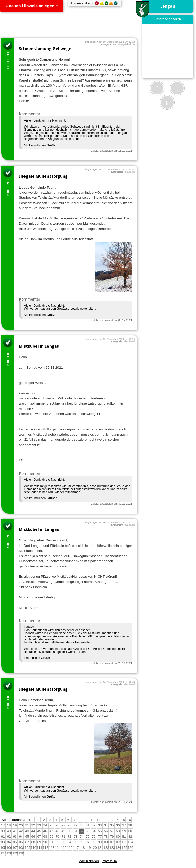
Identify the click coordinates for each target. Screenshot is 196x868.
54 (94, 831)
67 (39, 836)
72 (69, 836)
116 (70, 848)
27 (63, 825)
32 (94, 825)
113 (52, 848)
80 (118, 836)
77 (100, 836)
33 (100, 825)
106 (9, 848)
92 (57, 842)
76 (94, 836)
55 (100, 831)
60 (130, 831)
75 (88, 836)
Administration (89, 861)
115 (64, 848)
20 (21, 825)
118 (82, 848)
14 (117, 820)
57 (112, 831)
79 (112, 836)
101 (112, 842)
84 (9, 842)
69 (51, 836)
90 (45, 842)
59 (124, 831)
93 (63, 842)
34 (106, 825)
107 (15, 848)
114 (58, 848)
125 (124, 848)
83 (3, 842)
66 (33, 836)
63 (15, 836)
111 (40, 848)
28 (69, 825)
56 (106, 831)
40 (9, 831)
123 (112, 848)
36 (118, 825)
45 (39, 831)
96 (81, 842)
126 (130, 848)
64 (21, 836)
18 (9, 825)
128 (9, 853)
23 (39, 825)
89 (39, 842)
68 (45, 836)
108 (21, 848)
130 (21, 853)
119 (88, 848)
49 (63, 831)
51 (75, 831)
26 (57, 825)
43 (27, 831)
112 (46, 848)
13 (111, 820)
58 (118, 831)
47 (51, 831)
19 (15, 825)
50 (69, 831)
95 (75, 842)
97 (88, 842)
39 (3, 831)
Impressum (109, 861)
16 (129, 820)
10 (93, 820)
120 (94, 848)
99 (100, 842)
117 (76, 848)
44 (33, 831)
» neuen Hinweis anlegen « (32, 6)
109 (27, 848)
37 (124, 825)
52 (81, 831)
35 (112, 825)
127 (3, 853)
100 (106, 842)
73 (75, 836)
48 (57, 831)
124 (118, 848)
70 (57, 836)
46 (45, 831)
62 (9, 836)
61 (3, 836)
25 (51, 825)
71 (63, 836)
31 (88, 825)
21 (27, 825)
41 (15, 831)
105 (3, 848)
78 (106, 836)
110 (33, 848)
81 (124, 836)
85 (15, 842)
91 (51, 842)
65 (27, 836)
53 (88, 831)
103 (124, 842)
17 (3, 825)
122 (106, 848)
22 (33, 825)
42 (21, 831)
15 (123, 820)
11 (99, 820)
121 (100, 848)
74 (81, 836)
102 (118, 842)
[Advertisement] (170, 51)
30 (81, 825)
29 (75, 825)
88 (33, 842)
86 (21, 842)
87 (27, 842)
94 (69, 842)
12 (105, 820)
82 (130, 836)
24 (45, 825)
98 (94, 842)
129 (15, 853)
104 (130, 842)
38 (130, 825)
